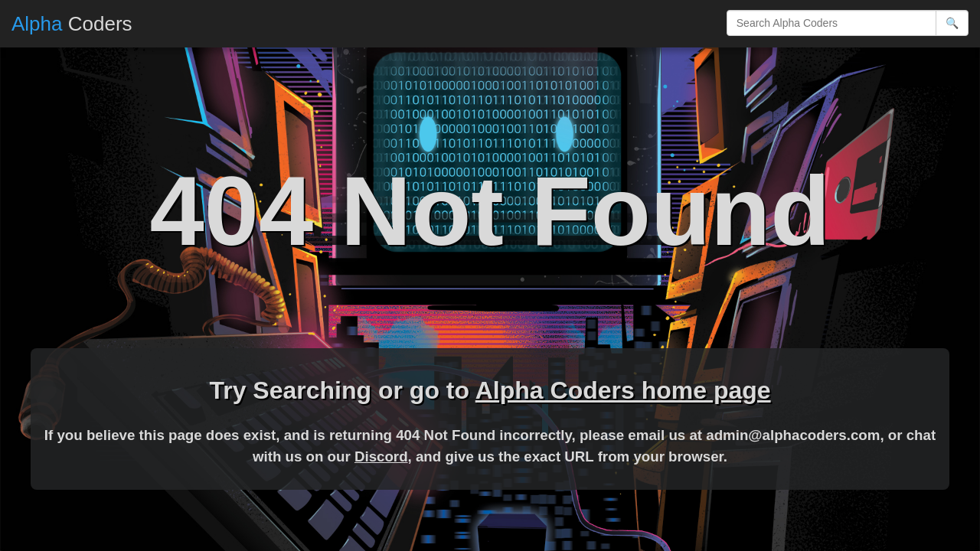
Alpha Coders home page (623, 390)
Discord (381, 456)
